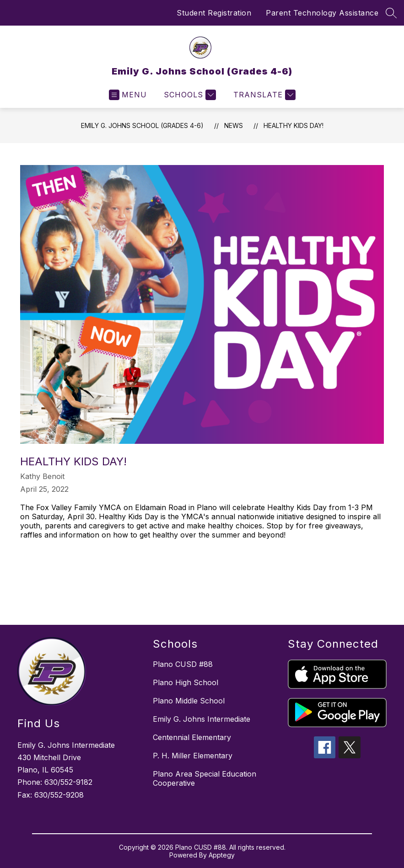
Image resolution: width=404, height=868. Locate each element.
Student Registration (214, 13)
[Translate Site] (263, 95)
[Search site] (391, 13)
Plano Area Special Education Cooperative (205, 778)
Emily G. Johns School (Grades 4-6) (142, 125)
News (234, 125)
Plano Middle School (189, 701)
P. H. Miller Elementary (193, 756)
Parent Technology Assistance (322, 13)
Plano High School (186, 682)
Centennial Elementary (192, 737)
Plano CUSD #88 (183, 664)
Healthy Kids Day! (294, 125)
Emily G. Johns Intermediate (202, 719)
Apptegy (222, 855)
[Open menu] (128, 95)
